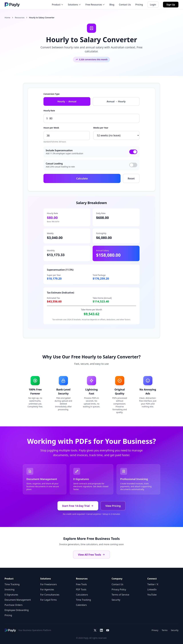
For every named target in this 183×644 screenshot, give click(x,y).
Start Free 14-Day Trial (78, 506)
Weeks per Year (101, 128)
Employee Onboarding (17, 610)
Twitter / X (153, 584)
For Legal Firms (49, 600)
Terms (165, 630)
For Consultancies (50, 595)
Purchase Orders (14, 605)
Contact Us (125, 5)
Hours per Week (51, 128)
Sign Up (171, 5)
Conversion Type (52, 94)
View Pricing (113, 506)
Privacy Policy (119, 589)
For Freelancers (49, 584)
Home (7, 18)
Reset (131, 178)
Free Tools (81, 584)
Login (153, 5)
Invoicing (10, 589)
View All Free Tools (91, 555)
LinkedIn (152, 589)
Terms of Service (120, 595)
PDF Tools (81, 589)
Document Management (18, 600)
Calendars (81, 605)
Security (116, 600)
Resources (20, 18)
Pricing (139, 5)
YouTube (152, 595)
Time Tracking (12, 584)
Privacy (155, 630)
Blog (112, 5)
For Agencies (47, 589)
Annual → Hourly (116, 101)
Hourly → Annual (67, 101)
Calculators (82, 595)
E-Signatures (11, 595)
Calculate (82, 178)
